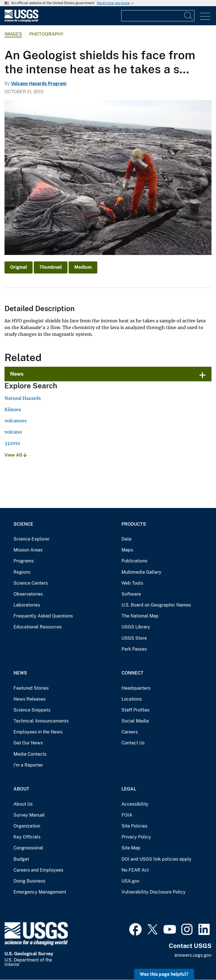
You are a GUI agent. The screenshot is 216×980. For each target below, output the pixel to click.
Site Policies (134, 826)
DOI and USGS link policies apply (157, 859)
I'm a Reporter (28, 765)
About (21, 789)
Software (131, 594)
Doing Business (29, 881)
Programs (24, 561)
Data (126, 539)
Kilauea (13, 409)
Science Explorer (31, 539)
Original (19, 267)
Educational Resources (38, 627)
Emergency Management (40, 892)
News (17, 374)
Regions (22, 572)
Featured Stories (31, 688)
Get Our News (28, 743)
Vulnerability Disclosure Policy (154, 892)
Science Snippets (32, 710)
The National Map (140, 616)
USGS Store (134, 638)
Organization (27, 826)
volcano (13, 432)
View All (16, 455)
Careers (130, 732)
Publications (134, 561)
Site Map (131, 848)
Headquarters (136, 688)
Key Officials (27, 837)
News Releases (30, 699)
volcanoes (16, 421)
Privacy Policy (136, 837)
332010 (12, 443)
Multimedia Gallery (141, 572)
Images (13, 34)
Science (23, 524)
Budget (21, 859)
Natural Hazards (23, 398)
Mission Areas (28, 550)
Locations (132, 699)
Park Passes (134, 649)
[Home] (21, 21)
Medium (83, 267)
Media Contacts (30, 754)
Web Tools (132, 583)
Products (134, 524)
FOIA (127, 815)
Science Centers (31, 583)
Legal (129, 789)
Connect (132, 673)
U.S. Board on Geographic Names (156, 605)
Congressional (28, 848)
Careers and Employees (38, 870)
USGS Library (136, 627)
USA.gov (130, 881)
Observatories (28, 594)
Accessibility (135, 804)
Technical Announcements (41, 721)
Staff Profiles (135, 710)
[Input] (158, 16)
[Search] (189, 16)
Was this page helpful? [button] (164, 974)
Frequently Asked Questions (43, 616)
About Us (23, 804)
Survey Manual (29, 815)
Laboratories (27, 605)
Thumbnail (51, 267)
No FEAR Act (135, 870)
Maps (127, 550)
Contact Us (133, 743)
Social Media (135, 721)
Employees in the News (38, 732)
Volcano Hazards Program (39, 84)
